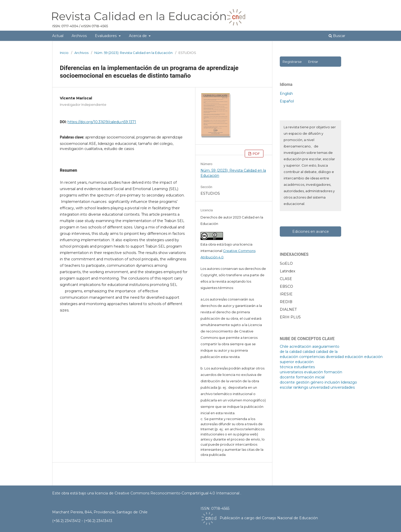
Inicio (64, 53)
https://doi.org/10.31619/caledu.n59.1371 (102, 122)
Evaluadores (106, 36)
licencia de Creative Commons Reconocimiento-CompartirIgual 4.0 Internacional (168, 493)
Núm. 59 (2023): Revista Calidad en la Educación (133, 53)
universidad (319, 387)
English (286, 94)
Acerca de (138, 36)
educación (354, 357)
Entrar (313, 62)
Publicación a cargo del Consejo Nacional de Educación (269, 518)
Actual (58, 36)
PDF (256, 154)
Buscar (337, 36)
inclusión (332, 382)
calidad (309, 352)
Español (287, 101)
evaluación (314, 372)
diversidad (335, 357)
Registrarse (292, 62)
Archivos (79, 36)
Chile (284, 346)
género (317, 382)
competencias (312, 357)
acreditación (300, 346)
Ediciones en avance (311, 232)
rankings (301, 387)
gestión (303, 382)
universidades (343, 387)
